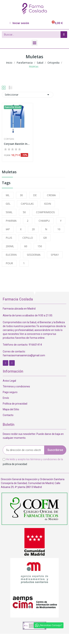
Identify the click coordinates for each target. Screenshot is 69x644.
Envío (6, 398)
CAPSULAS (27, 204)
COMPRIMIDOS (45, 212)
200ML (10, 246)
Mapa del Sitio (11, 409)
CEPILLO (28, 238)
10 (59, 229)
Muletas (9, 172)
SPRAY (55, 255)
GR (45, 238)
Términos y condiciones (16, 386)
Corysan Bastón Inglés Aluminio (17, 144)
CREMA (51, 195)
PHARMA (11, 221)
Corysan (9, 139)
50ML (9, 212)
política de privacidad (15, 464)
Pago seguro (10, 392)
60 (26, 246)
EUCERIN (11, 255)
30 (21, 195)
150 (40, 246)
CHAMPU (44, 221)
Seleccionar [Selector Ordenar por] (28, 95)
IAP (8, 229)
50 (24, 212)
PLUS (9, 238)
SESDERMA (34, 255)
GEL (8, 204)
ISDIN (47, 204)
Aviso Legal (9, 381)
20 (33, 229)
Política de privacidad (15, 404)
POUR (9, 263)
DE (35, 195)
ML (8, 195)
